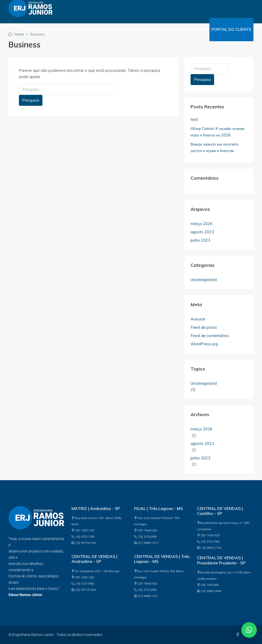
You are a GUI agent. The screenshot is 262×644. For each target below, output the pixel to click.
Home (33, 29)
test (194, 119)
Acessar (198, 319)
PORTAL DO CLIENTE (231, 29)
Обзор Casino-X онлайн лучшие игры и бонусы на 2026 (218, 132)
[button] (249, 630)
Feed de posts (204, 327)
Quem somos (127, 29)
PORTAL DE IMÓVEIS (188, 29)
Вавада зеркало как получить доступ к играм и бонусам (215, 147)
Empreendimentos (63, 29)
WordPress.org (204, 344)
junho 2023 (200, 240)
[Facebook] (239, 635)
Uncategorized (204, 280)
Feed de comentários (210, 336)
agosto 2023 (202, 232)
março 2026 (201, 224)
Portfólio (97, 29)
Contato (154, 29)
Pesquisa (31, 100)
